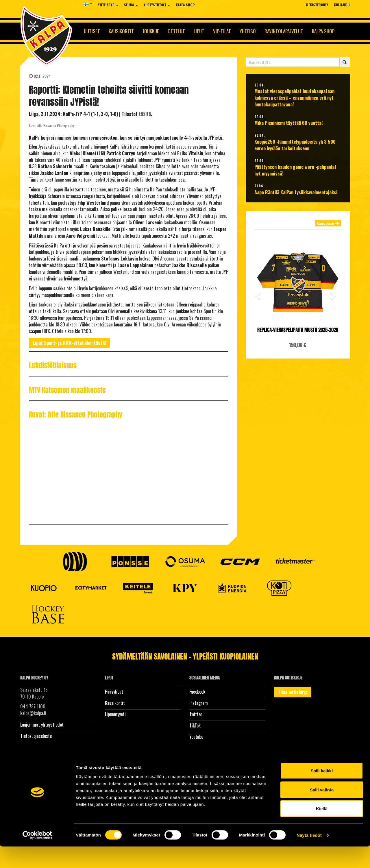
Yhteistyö (108, 5)
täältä (145, 114)
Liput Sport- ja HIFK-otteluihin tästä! (69, 343)
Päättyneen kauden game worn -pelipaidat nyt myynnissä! (295, 170)
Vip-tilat (222, 31)
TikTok (195, 725)
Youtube (196, 737)
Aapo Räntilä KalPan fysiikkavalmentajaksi (296, 192)
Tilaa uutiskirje (293, 692)
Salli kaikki (322, 792)
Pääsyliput (114, 692)
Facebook (197, 692)
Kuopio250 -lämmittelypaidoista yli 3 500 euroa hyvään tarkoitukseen (295, 145)
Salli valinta (322, 811)
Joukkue (151, 31)
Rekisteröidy (317, 5)
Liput (199, 31)
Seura (131, 5)
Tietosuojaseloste (36, 736)
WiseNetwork (134, 764)
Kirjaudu (342, 5)
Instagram (199, 703)
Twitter (196, 714)
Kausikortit (121, 31)
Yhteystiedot (157, 5)
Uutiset (92, 31)
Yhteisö (248, 31)
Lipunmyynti (115, 714)
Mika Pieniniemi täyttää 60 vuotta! (288, 123)
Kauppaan (328, 223)
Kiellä (322, 830)
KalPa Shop (185, 5)
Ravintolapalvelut (284, 31)
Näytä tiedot (309, 857)
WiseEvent (99, 764)
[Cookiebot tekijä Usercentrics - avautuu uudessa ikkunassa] (37, 857)
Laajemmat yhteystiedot (42, 725)
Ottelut (176, 31)
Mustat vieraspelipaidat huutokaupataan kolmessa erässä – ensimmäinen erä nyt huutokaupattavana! (294, 98)
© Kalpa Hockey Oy (34, 764)
